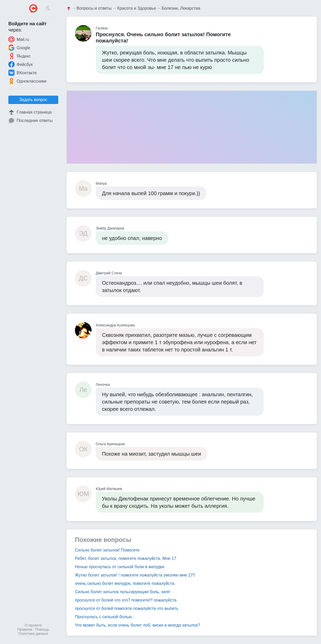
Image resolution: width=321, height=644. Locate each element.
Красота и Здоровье (137, 8)
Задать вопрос (33, 100)
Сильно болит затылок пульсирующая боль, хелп (123, 592)
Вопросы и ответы (94, 8)
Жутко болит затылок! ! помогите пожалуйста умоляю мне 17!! (135, 575)
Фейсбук (21, 64)
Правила (25, 629)
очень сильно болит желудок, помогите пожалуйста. (125, 583)
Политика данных (33, 634)
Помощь (42, 629)
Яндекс (20, 56)
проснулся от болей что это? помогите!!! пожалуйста (126, 600)
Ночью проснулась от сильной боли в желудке (120, 567)
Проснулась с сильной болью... (105, 617)
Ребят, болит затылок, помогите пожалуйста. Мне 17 (126, 558)
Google (19, 48)
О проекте (33, 625)
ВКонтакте (23, 73)
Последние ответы (30, 121)
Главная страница (30, 112)
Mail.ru (19, 39)
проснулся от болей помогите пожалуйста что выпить (127, 608)
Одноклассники (27, 81)
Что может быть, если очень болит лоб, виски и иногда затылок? (137, 625)
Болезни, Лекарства (181, 8)
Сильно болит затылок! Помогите (107, 550)
